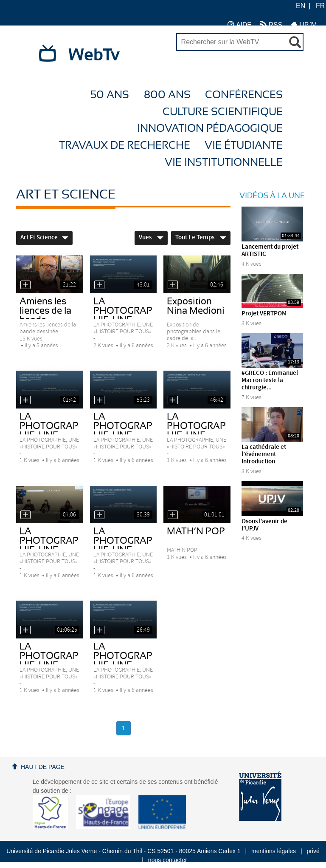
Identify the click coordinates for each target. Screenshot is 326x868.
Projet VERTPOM (264, 314)
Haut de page (43, 767)
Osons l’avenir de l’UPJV (264, 525)
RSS (271, 24)
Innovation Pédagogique (210, 129)
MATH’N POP (196, 531)
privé (313, 851)
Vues (151, 238)
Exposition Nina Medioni (196, 306)
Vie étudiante (244, 146)
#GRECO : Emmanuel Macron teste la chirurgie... (270, 380)
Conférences (244, 95)
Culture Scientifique (223, 112)
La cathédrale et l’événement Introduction (264, 454)
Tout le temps (201, 238)
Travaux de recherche (125, 146)
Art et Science (44, 238)
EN (301, 6)
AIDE (240, 24)
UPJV (304, 24)
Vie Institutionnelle (224, 163)
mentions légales (274, 851)
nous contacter (168, 860)
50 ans (110, 95)
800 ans (167, 95)
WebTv (94, 55)
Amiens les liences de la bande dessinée (45, 315)
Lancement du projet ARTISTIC (270, 251)
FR (320, 6)
